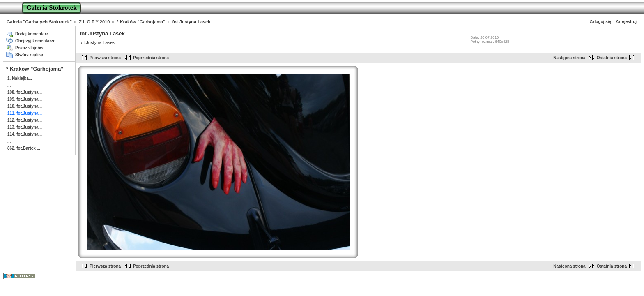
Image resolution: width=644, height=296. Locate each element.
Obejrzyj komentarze (35, 41)
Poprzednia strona (151, 58)
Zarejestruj (626, 22)
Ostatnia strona (612, 58)
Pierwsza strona (105, 58)
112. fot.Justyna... (25, 120)
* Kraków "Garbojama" (141, 22)
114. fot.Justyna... (25, 134)
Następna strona (569, 58)
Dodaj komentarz (32, 34)
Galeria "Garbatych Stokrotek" (39, 22)
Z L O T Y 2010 (94, 22)
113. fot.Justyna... (25, 127)
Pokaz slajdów (29, 48)
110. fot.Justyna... (25, 106)
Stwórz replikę (29, 55)
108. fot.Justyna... (25, 92)
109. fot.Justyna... (25, 99)
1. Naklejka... (20, 78)
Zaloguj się (600, 22)
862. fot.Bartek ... (24, 148)
